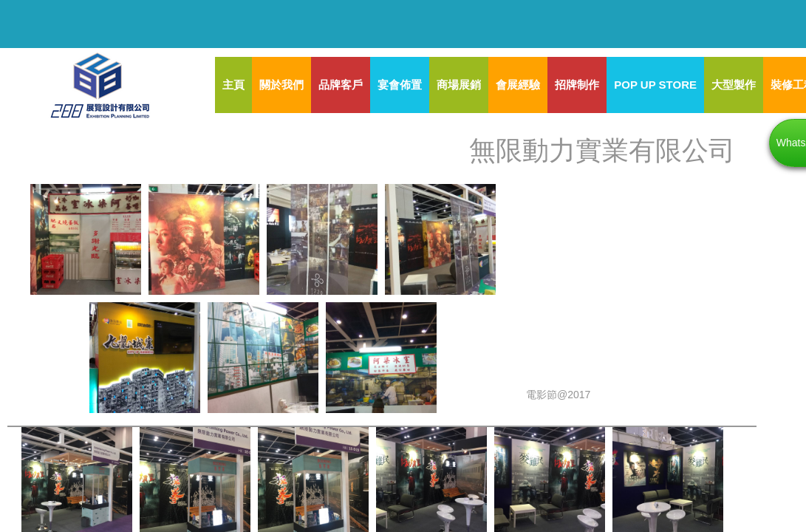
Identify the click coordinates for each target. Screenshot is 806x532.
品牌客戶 (341, 85)
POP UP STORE (655, 85)
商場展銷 (459, 85)
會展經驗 (518, 85)
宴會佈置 (400, 85)
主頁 (233, 85)
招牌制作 (577, 85)
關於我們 (281, 85)
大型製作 (734, 85)
